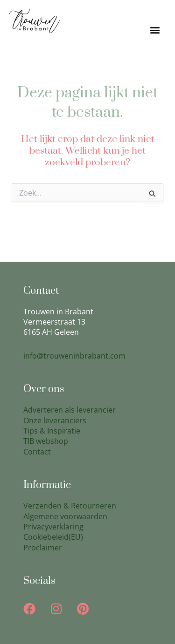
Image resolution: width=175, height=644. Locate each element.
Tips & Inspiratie (52, 431)
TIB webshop (46, 441)
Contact (37, 452)
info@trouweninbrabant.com (74, 356)
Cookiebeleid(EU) (53, 537)
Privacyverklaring (53, 527)
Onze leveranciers (55, 420)
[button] (155, 30)
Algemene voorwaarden (65, 516)
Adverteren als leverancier (70, 410)
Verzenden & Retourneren (70, 506)
